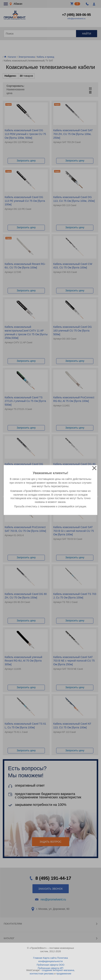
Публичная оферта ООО (50, 965)
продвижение (64, 974)
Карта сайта (50, 958)
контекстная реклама (42, 974)
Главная (38, 958)
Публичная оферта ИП (50, 968)
